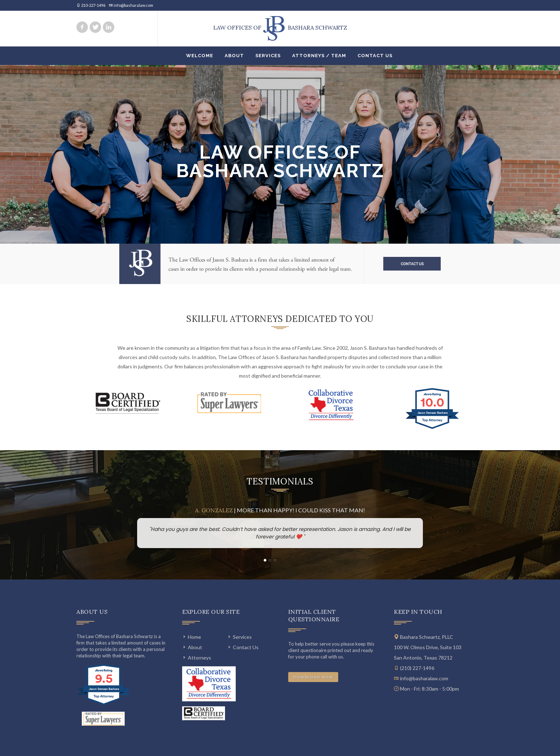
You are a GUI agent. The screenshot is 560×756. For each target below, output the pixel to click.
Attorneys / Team (319, 56)
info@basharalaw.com (133, 5)
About (234, 56)
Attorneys (199, 658)
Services (268, 56)
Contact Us (375, 56)
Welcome (200, 56)
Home (194, 637)
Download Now (313, 677)
